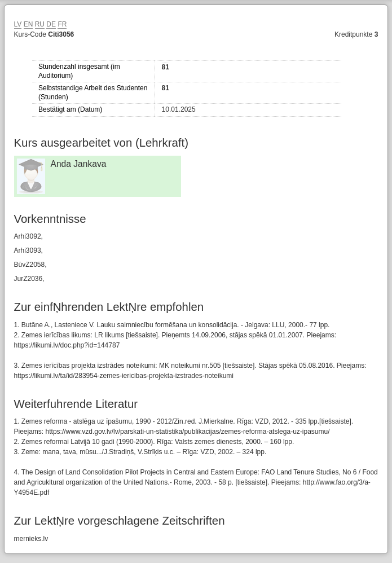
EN (28, 24)
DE (51, 24)
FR (62, 24)
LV (18, 24)
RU (40, 24)
